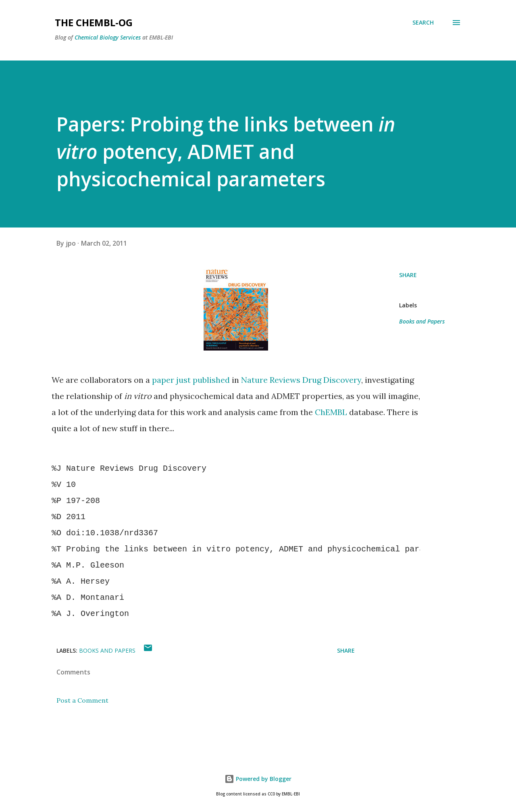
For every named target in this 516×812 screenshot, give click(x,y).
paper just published (191, 380)
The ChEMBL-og (94, 22)
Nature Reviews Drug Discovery (301, 380)
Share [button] (408, 275)
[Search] (423, 23)
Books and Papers (422, 321)
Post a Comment (82, 700)
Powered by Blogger (258, 779)
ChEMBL (331, 412)
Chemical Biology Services (108, 37)
